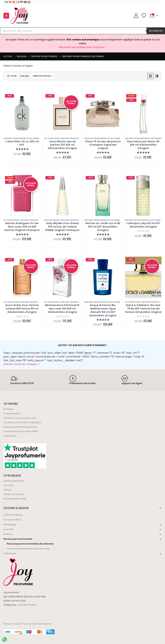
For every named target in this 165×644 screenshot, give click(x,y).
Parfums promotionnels (18, 539)
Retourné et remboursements (20, 427)
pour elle (8, 529)
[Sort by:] (43, 76)
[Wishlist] (144, 16)
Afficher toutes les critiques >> (22, 364)
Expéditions (10, 436)
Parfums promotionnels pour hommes (28, 549)
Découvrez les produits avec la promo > (83, 47)
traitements (10, 553)
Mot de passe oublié (15, 499)
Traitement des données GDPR (21, 431)
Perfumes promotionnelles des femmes (22, 138)
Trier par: (25, 76)
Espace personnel (14, 481)
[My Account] (136, 16)
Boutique (8, 409)
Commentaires (12, 413)
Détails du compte (14, 494)
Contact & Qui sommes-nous (20, 418)
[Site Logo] (19, 16)
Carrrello (8, 485)
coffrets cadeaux (13, 515)
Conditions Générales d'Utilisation (22, 422)
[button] (6, 16)
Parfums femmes (52, 220)
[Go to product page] (22, 113)
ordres (7, 490)
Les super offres (52, 138)
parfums (8, 534)
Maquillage (10, 524)
